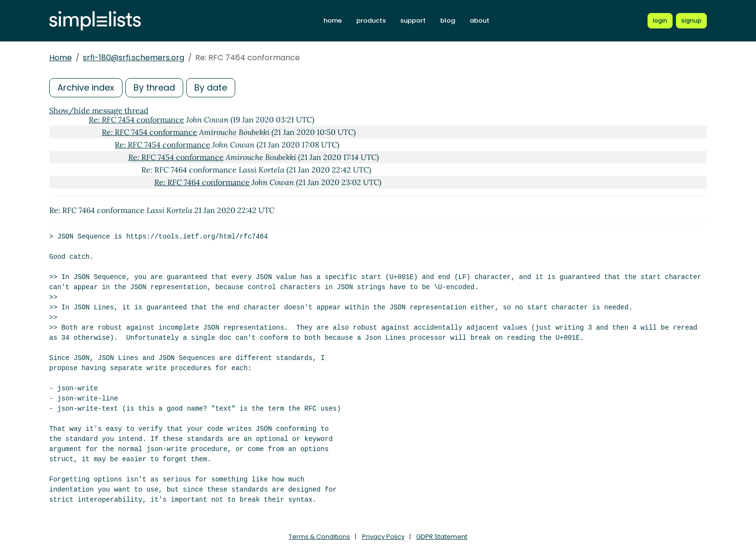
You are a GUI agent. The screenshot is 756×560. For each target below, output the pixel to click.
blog (448, 20)
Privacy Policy (383, 537)
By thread (154, 87)
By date (211, 87)
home (333, 20)
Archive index (86, 87)
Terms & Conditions (319, 537)
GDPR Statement (442, 537)
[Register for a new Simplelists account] (691, 21)
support (413, 20)
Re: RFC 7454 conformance (136, 120)
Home (61, 58)
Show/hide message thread (99, 110)
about (479, 20)
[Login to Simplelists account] (660, 21)
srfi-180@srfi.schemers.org (134, 58)
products (371, 20)
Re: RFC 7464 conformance (202, 182)
